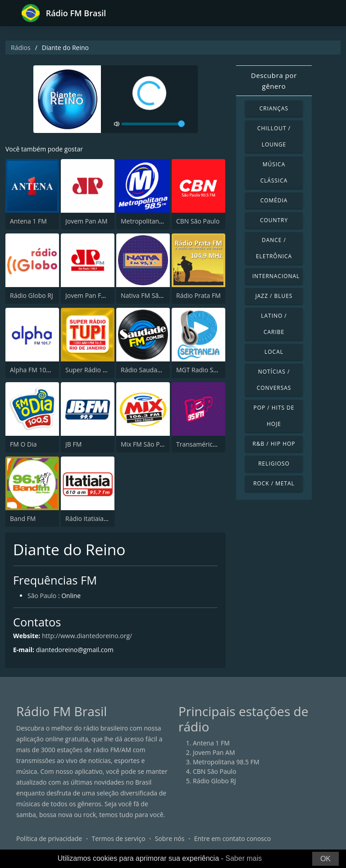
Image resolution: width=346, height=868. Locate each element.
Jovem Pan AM (86, 221)
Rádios (21, 48)
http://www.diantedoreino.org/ (87, 636)
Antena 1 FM (28, 221)
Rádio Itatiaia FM (90, 519)
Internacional (276, 276)
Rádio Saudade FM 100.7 (157, 370)
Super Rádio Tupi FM (96, 370)
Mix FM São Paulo (147, 444)
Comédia (274, 200)
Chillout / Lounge (274, 136)
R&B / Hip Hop (274, 444)
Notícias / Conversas (274, 380)
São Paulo (42, 596)
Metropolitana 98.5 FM (154, 221)
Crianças (274, 108)
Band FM (23, 519)
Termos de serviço (119, 838)
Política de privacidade (49, 838)
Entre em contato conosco (233, 838)
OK (326, 859)
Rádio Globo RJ (32, 295)
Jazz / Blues (274, 296)
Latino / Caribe (274, 324)
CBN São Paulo (198, 221)
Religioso (274, 464)
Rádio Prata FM (198, 295)
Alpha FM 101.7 (32, 370)
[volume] (153, 124)
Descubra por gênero (274, 81)
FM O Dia (23, 444)
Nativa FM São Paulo (151, 295)
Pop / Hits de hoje (274, 416)
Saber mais (244, 858)
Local (274, 352)
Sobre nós (170, 838)
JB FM (73, 444)
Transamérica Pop (203, 444)
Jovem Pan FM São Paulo (101, 295)
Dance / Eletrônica (274, 248)
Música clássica (274, 172)
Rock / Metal (274, 483)
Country (274, 220)
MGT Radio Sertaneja (207, 370)
